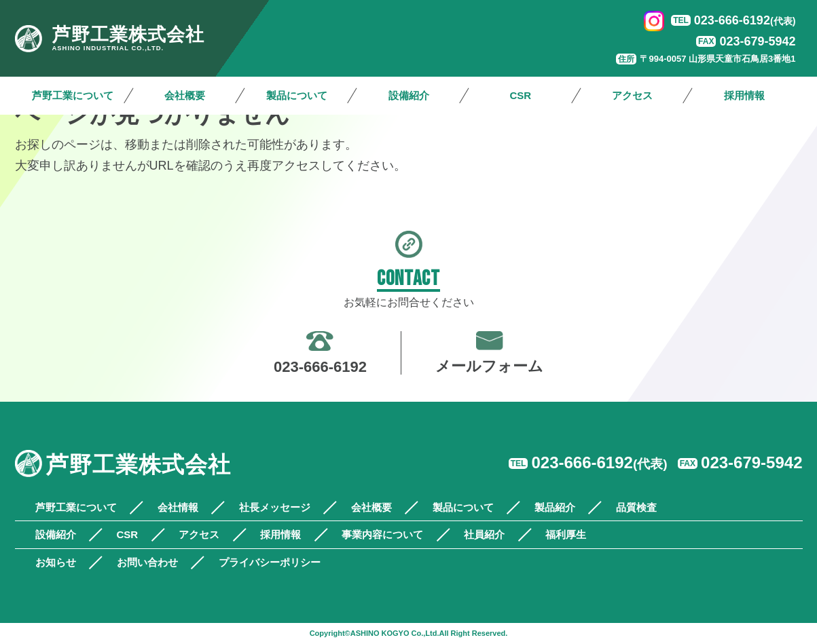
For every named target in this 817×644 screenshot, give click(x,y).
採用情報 (744, 95)
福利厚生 (566, 534)
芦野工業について (73, 95)
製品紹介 (555, 507)
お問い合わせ (147, 562)
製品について (297, 95)
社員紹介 (484, 534)
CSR (520, 95)
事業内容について (382, 534)
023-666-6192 (745, 20)
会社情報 (178, 507)
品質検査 (636, 507)
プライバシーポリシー (270, 562)
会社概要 (185, 95)
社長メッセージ (275, 507)
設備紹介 (409, 95)
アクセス (632, 95)
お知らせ (56, 562)
